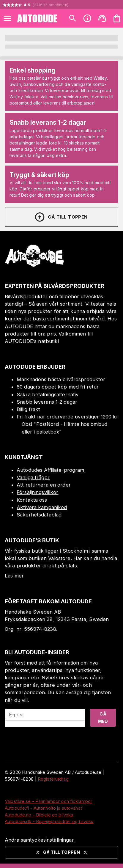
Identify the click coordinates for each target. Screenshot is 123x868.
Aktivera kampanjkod (42, 507)
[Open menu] (7, 18)
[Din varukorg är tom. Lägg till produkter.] (117, 18)
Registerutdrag (53, 779)
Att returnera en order (44, 485)
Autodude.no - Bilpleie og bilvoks (39, 815)
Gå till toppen (61, 217)
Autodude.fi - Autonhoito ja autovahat (43, 808)
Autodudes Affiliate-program (51, 470)
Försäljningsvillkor (38, 492)
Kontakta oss (32, 500)
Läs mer (14, 576)
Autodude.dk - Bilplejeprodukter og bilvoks (49, 821)
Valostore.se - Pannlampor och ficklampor (48, 801)
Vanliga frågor (33, 477)
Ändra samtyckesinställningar (39, 840)
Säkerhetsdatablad (39, 515)
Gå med (103, 718)
